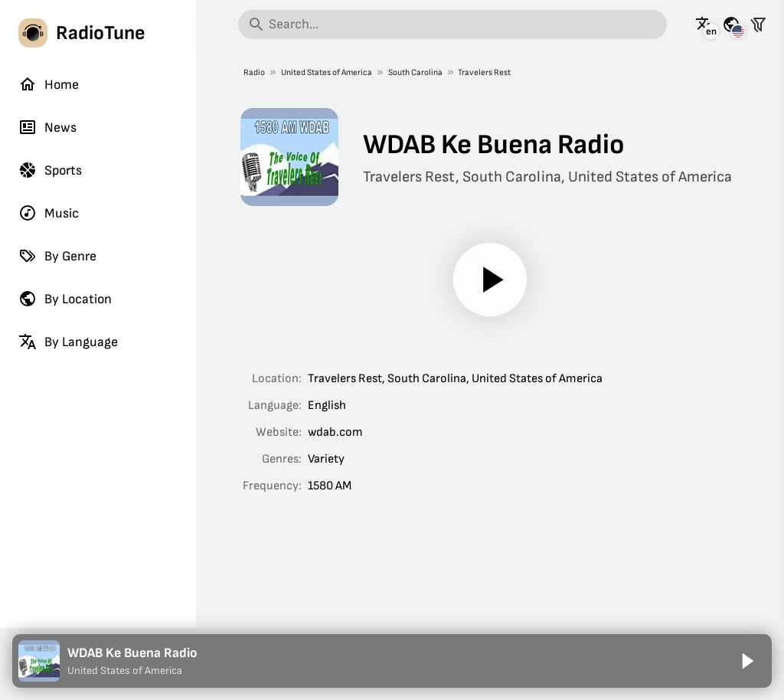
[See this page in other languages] (704, 25)
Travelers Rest (484, 72)
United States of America (326, 72)
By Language (68, 342)
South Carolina (415, 72)
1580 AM (330, 486)
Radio (254, 72)
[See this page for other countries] (731, 25)
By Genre (57, 256)
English (327, 406)
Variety (326, 459)
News (47, 127)
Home (49, 84)
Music (49, 213)
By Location (65, 299)
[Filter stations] (758, 25)
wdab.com (335, 432)
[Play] (490, 280)
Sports (50, 170)
